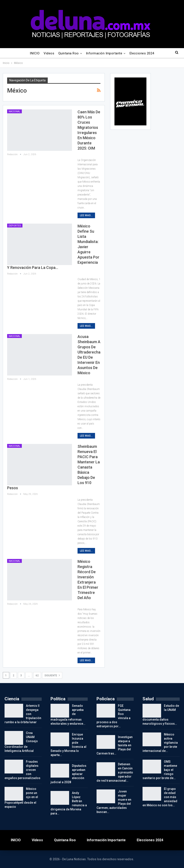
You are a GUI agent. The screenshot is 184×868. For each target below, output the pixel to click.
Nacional (14, 111)
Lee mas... (86, 215)
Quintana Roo (69, 53)
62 (37, 675)
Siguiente (52, 675)
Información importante (104, 53)
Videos (49, 53)
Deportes (15, 226)
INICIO (35, 53)
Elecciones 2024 (142, 53)
